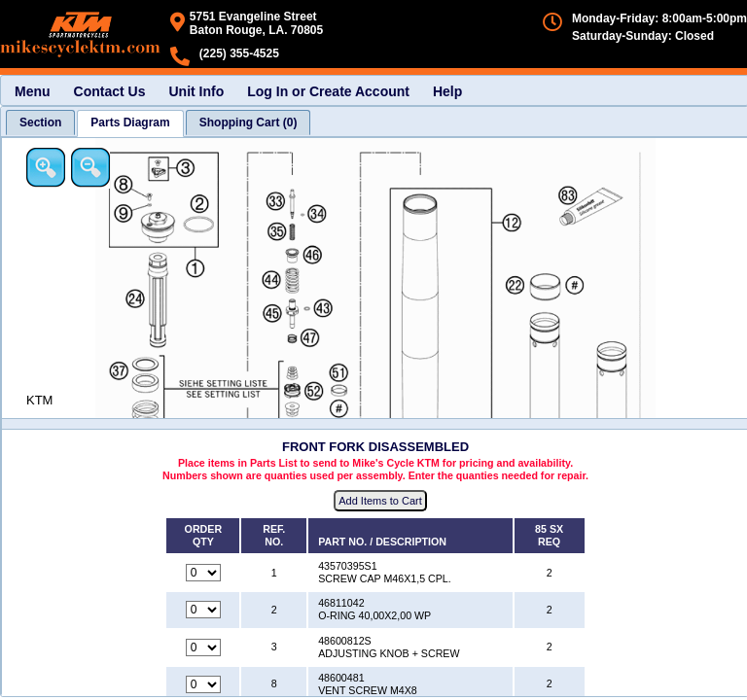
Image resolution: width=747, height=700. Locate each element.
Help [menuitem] (447, 91)
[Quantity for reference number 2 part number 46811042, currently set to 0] (203, 610)
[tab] (40, 122)
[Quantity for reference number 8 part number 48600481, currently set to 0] (203, 684)
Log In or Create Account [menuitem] (328, 91)
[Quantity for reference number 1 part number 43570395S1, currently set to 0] (203, 573)
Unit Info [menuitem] (196, 91)
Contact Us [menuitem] (110, 91)
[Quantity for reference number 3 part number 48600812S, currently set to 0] (203, 647)
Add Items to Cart (380, 501)
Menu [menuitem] (33, 91)
